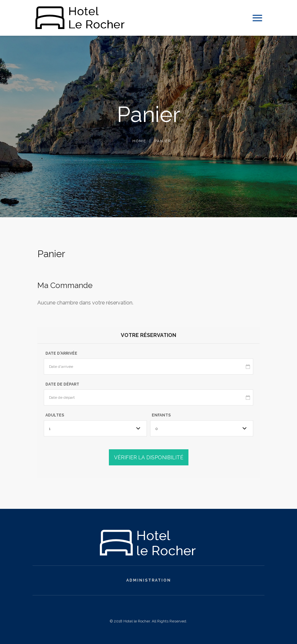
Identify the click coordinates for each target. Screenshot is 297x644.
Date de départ (62, 384)
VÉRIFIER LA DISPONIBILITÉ (149, 457)
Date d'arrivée (61, 353)
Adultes (55, 415)
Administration (149, 580)
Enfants (161, 415)
